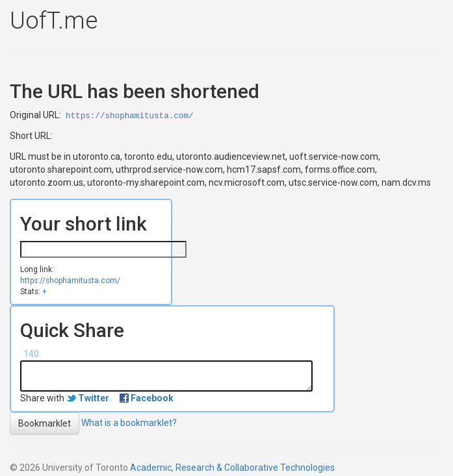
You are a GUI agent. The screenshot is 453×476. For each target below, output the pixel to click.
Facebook (152, 398)
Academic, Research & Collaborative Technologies (232, 468)
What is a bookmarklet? (129, 422)
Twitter (94, 398)
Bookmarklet (45, 423)
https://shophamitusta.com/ (130, 116)
